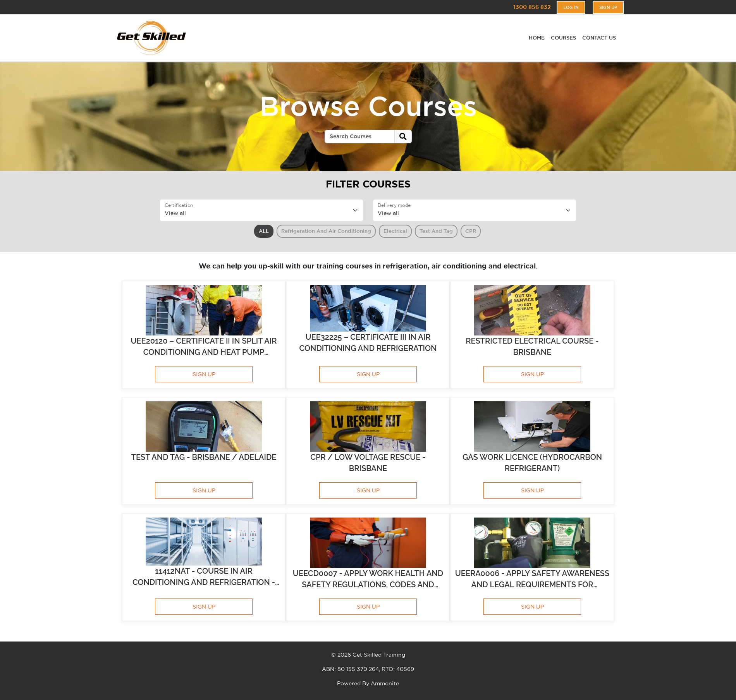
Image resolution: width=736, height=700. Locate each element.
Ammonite (385, 683)
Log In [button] (571, 7)
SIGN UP (204, 374)
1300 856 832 (532, 7)
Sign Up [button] (608, 7)
